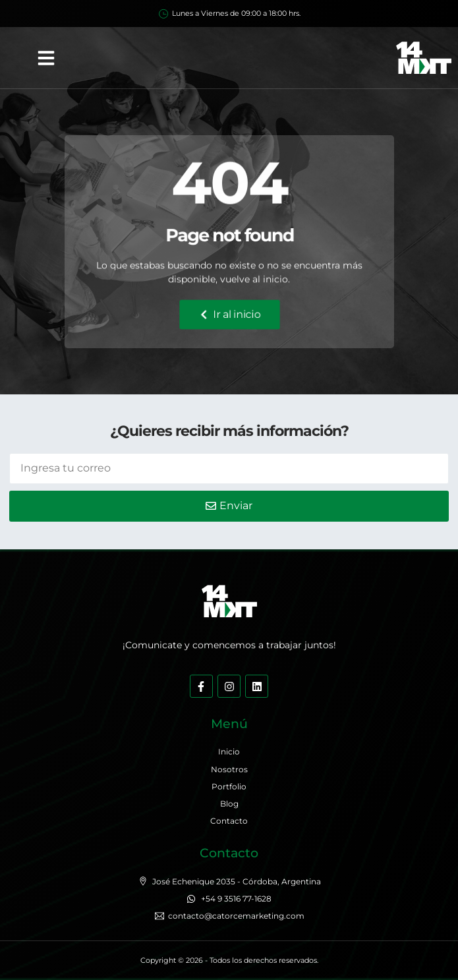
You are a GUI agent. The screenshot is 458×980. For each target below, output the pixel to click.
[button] (46, 58)
